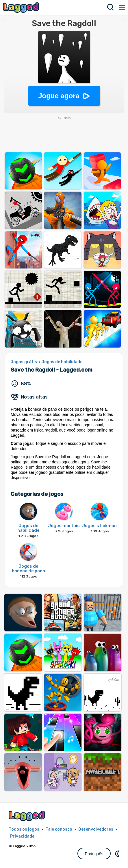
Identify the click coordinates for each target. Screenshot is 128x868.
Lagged (22, 7)
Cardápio (122, 7)
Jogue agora (59, 96)
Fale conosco (59, 829)
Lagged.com (27, 816)
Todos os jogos (24, 829)
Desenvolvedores (96, 829)
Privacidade (22, 836)
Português (94, 854)
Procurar (111, 7)
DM (118, 854)
